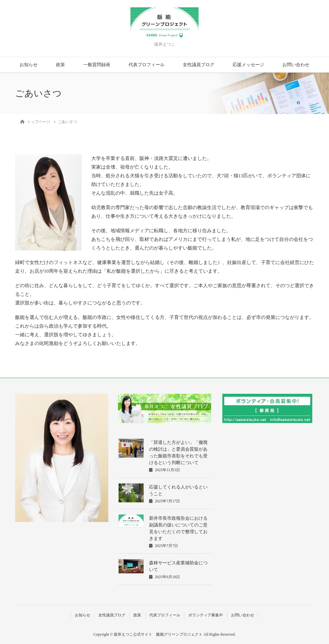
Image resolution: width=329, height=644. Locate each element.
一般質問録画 (97, 65)
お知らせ (29, 65)
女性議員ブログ (199, 65)
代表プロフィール (147, 65)
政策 (60, 65)
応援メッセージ (248, 65)
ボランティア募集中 (206, 615)
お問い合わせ (296, 65)
